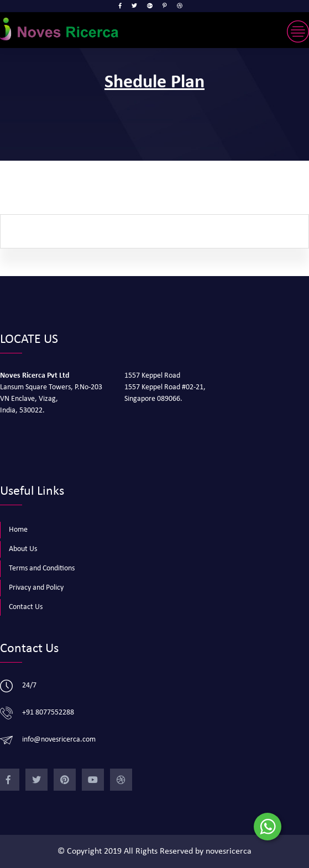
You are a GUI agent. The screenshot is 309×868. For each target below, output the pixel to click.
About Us (23, 549)
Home (18, 530)
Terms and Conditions (42, 568)
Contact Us (26, 607)
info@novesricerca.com (59, 740)
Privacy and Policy (36, 588)
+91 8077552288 (48, 713)
